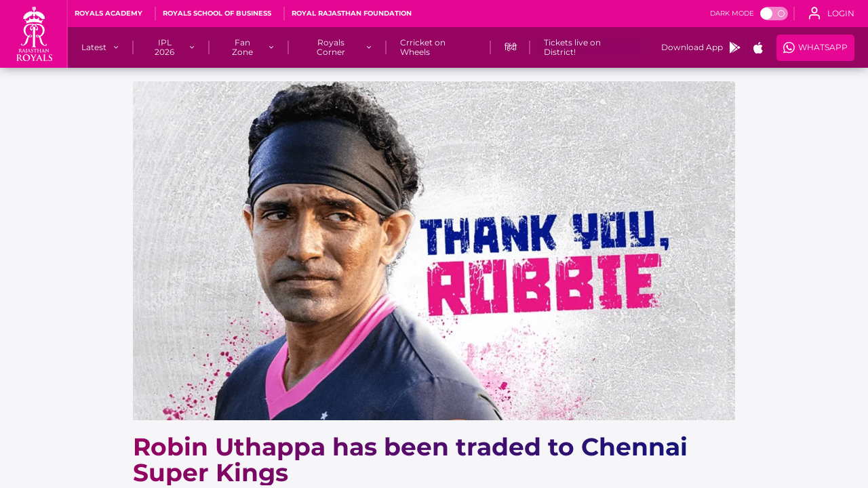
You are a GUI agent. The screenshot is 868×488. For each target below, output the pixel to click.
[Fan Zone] (242, 47)
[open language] (831, 14)
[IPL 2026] (165, 47)
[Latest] (94, 47)
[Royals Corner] (331, 47)
